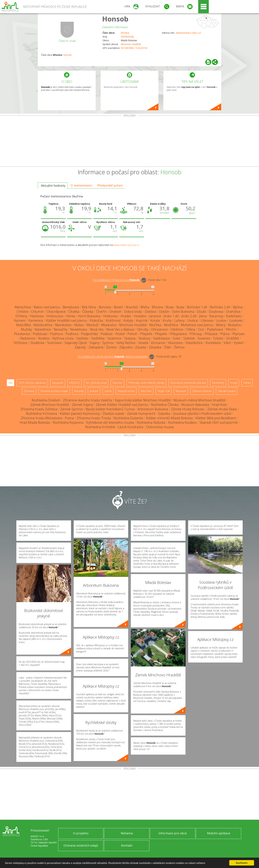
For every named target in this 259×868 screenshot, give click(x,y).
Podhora (56, 334)
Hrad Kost (219, 405)
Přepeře (146, 334)
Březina (125, 33)
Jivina (203, 316)
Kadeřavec (234, 316)
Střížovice (20, 343)
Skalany (130, 338)
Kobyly (128, 320)
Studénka (37, 343)
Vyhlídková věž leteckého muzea (110, 422)
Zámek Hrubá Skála (222, 409)
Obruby (143, 329)
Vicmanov (158, 343)
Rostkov (44, 338)
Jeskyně (94, 391)
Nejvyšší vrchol (126, 391)
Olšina (191, 329)
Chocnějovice (56, 312)
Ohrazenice (159, 329)
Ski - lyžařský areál (96, 383)
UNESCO (74, 383)
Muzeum (181, 391)
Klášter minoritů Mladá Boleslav (169, 418)
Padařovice (215, 329)
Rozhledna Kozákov (182, 422)
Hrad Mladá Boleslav (35, 422)
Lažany (179, 320)
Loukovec (236, 320)
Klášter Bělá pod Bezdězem (216, 418)
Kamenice (36, 320)
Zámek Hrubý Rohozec (188, 409)
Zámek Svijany (82, 405)
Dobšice (150, 312)
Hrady (234, 383)
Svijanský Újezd (76, 343)
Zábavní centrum (202, 391)
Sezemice (114, 338)
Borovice (105, 307)
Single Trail (164, 391)
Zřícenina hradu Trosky (94, 418)
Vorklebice (213, 343)
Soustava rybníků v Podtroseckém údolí (202, 414)
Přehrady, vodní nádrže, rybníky (146, 383)
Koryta (155, 320)
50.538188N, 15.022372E (134, 48)
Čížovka (88, 312)
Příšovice (211, 334)
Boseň (119, 307)
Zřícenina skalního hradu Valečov (88, 400)
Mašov (79, 325)
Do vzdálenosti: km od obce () (112, 357)
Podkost (107, 334)
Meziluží (92, 325)
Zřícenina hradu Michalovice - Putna (47, 418)
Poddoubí (40, 334)
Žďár (168, 347)
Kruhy (167, 320)
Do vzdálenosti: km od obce (116, 280)
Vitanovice (175, 343)
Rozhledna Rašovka (151, 422)
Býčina (238, 307)
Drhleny (21, 316)
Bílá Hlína (89, 307)
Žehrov (179, 347)
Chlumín (37, 312)
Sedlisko (82, 338)
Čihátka (74, 312)
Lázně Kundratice (131, 427)
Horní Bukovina (89, 316)
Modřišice (171, 325)
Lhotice (193, 320)
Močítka (155, 325)
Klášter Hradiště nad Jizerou (66, 320)
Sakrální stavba (226, 391)
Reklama (127, 833)
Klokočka (96, 320)
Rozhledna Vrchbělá (100, 427)
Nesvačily (60, 329)
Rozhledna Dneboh (46, 400)
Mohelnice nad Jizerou (197, 325)
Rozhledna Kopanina (68, 422)
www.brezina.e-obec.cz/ (188, 33)
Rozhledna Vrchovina (41, 414)
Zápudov (126, 347)
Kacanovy (216, 316)
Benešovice (71, 307)
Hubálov (140, 316)
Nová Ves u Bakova (120, 329)
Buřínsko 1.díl (197, 307)
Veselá (143, 343)
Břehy (145, 307)
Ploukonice (22, 334)
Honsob (115, 19)
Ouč (201, 329)
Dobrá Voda (133, 312)
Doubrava (216, 312)
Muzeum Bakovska (195, 405)
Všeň (227, 343)
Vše (10, 383)
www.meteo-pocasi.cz (126, 245)
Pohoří (132, 334)
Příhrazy (196, 334)
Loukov (221, 320)
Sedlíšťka (98, 338)
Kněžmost (113, 320)
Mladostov (109, 325)
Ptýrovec (239, 334)
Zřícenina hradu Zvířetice (39, 409)
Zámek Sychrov (72, 409)
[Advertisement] (129, 142)
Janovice (155, 316)
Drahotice (233, 312)
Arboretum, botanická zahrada (188, 383)
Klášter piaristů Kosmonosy (80, 414)
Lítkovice (207, 320)
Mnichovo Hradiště (131, 44)
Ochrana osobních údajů (81, 845)
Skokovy (144, 338)
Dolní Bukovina (183, 312)
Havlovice (37, 316)
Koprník (142, 320)
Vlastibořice (194, 343)
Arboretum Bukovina (153, 409)
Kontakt (127, 845)
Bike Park (146, 391)
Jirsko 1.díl (171, 316)
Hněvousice (55, 316)
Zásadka (155, 347)
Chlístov (22, 312)
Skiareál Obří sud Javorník (219, 422)
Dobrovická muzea (160, 427)
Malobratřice (43, 325)
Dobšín (164, 312)
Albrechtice (23, 307)
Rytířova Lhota (63, 338)
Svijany (94, 343)
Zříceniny (29, 391)
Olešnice (177, 329)
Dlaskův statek (113, 414)
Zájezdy (80, 347)
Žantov (111, 347)
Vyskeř (239, 343)
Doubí (202, 312)
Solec (177, 338)
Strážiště (232, 338)
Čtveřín (101, 312)
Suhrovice (54, 343)
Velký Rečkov (126, 343)
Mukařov (235, 325)
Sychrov (108, 343)
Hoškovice (111, 316)
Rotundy (79, 391)
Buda (170, 307)
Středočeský (127, 37)
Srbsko (218, 338)
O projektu (81, 833)
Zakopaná (96, 347)
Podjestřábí (90, 334)
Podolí (120, 334)
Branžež (132, 307)
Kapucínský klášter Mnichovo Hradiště (143, 400)
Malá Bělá (23, 325)
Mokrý (221, 325)
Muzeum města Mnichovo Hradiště (199, 400)
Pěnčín (231, 329)
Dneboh (115, 312)
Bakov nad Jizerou (47, 307)
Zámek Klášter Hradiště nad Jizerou (122, 405)
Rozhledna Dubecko (128, 418)
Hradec (126, 316)
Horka (71, 316)
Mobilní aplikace (219, 833)
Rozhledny (218, 383)
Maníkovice (63, 325)
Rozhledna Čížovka (165, 405)
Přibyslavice (178, 334)
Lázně (108, 391)
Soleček (189, 338)
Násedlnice (43, 329)
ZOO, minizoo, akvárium (32, 383)
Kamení (20, 320)
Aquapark (58, 383)
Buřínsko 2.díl (220, 307)
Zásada (141, 347)
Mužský (26, 329)
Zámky (247, 383)
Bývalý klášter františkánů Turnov (110, 409)
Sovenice (204, 338)
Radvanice (28, 338)
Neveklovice (79, 329)
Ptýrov (225, 334)
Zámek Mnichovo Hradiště (50, 405)
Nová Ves (97, 329)
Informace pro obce (173, 833)
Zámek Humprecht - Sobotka (149, 414)
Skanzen (117, 383)
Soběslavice (161, 338)
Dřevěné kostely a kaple (54, 391)
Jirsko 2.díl (189, 316)
